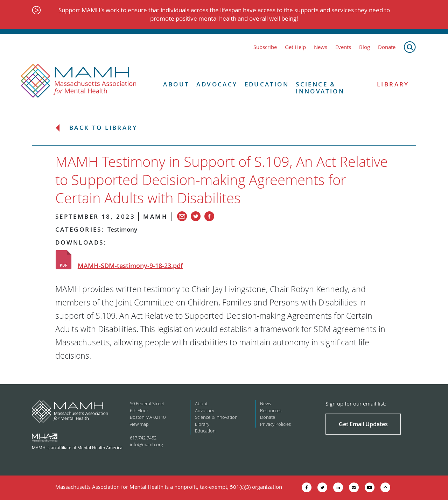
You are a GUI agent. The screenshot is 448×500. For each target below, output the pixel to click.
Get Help (295, 47)
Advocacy (217, 84)
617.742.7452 (143, 438)
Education (267, 84)
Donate (387, 47)
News (321, 47)
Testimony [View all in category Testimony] (122, 229)
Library (393, 84)
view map (139, 424)
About (176, 84)
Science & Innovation (320, 88)
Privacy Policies (275, 424)
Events (343, 47)
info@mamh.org (146, 444)
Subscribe (265, 47)
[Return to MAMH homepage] (79, 81)
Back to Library (103, 128)
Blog (365, 47)
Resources (271, 410)
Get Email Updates (363, 424)
